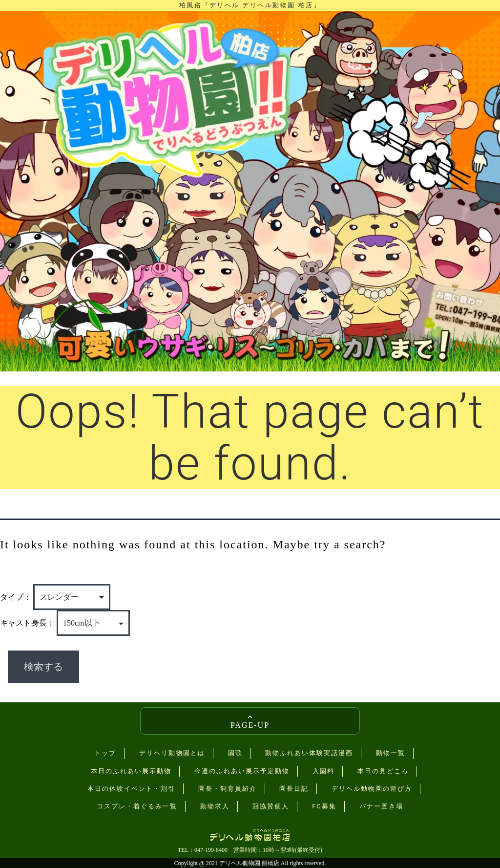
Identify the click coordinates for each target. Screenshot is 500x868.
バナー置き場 (381, 806)
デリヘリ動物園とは (172, 753)
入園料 (323, 771)
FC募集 (324, 806)
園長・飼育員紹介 (228, 789)
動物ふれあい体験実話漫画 (309, 753)
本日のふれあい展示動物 (131, 771)
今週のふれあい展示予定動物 (242, 771)
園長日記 (294, 789)
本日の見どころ (383, 771)
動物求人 (215, 806)
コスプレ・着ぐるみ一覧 (137, 806)
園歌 (235, 753)
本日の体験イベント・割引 (131, 789)
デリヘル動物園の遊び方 (372, 789)
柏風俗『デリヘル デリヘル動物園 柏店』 (250, 5)
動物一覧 (391, 753)
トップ (105, 753)
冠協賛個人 (271, 806)
